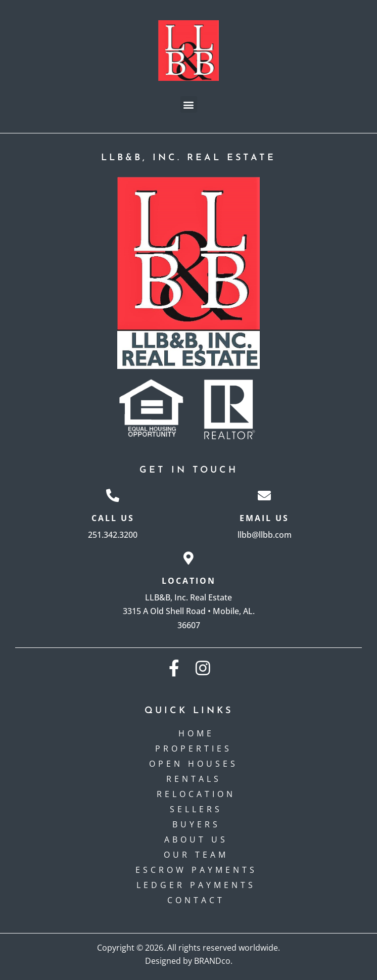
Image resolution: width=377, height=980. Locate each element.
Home (196, 733)
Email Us (264, 518)
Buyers (196, 824)
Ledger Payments (196, 885)
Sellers (196, 809)
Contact (196, 900)
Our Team (196, 855)
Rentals (196, 779)
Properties (196, 749)
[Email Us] (264, 495)
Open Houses (196, 764)
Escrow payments (196, 870)
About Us (196, 839)
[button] (189, 104)
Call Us (113, 518)
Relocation (196, 794)
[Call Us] (113, 495)
